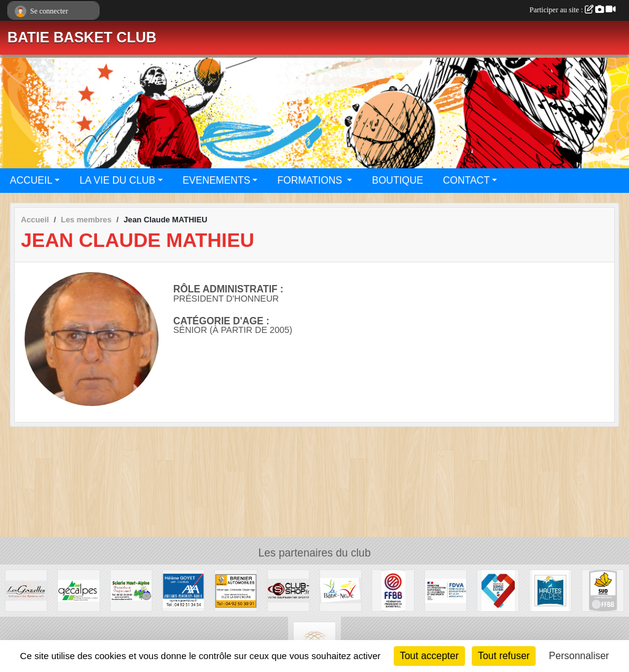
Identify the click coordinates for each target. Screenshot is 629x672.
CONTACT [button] (466, 180)
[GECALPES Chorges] (78, 590)
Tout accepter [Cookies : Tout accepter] (429, 656)
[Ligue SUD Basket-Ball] (603, 590)
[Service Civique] (498, 590)
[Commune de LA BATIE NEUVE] (341, 590)
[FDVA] (446, 590)
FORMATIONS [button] (311, 180)
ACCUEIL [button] (31, 180)
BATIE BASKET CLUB (82, 37)
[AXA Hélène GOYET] (183, 590)
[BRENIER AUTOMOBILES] (236, 590)
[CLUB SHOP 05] (288, 590)
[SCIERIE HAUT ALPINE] (131, 590)
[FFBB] (393, 590)
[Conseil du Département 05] (550, 590)
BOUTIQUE (397, 180)
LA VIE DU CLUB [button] (117, 180)
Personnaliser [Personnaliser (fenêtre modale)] (579, 656)
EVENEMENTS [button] (216, 180)
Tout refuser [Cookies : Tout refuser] (504, 656)
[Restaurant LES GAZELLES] (26, 590)
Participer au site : (572, 10)
